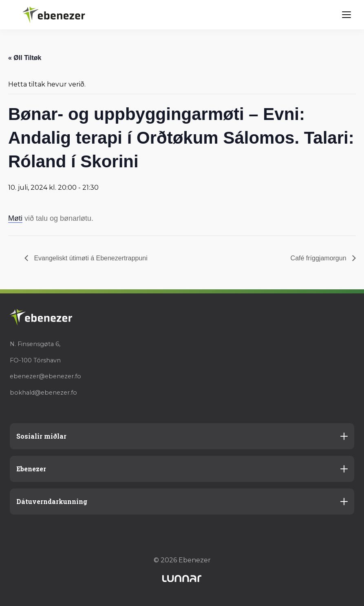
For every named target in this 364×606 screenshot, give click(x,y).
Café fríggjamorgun (319, 258)
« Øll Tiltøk (25, 58)
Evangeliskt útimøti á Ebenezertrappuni (90, 258)
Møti (15, 218)
